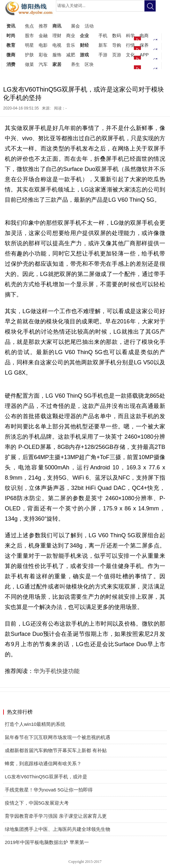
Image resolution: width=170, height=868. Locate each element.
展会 (75, 26)
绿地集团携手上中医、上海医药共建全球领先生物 (58, 829)
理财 (57, 36)
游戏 (84, 55)
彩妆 (43, 55)
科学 (130, 36)
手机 (103, 36)
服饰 (57, 55)
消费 (11, 64)
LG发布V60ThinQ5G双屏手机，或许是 (46, 777)
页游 (117, 55)
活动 (89, 26)
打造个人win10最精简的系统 (35, 724)
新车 (103, 45)
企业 (84, 36)
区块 (89, 64)
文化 (130, 55)
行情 (130, 45)
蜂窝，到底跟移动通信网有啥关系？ (43, 763)
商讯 (57, 26)
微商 (11, 55)
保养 (144, 45)
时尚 (11, 36)
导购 (117, 45)
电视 (57, 45)
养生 (75, 64)
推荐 (43, 26)
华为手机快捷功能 (57, 671)
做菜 (29, 64)
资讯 (11, 26)
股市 (29, 36)
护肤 (29, 55)
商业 (71, 36)
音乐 (71, 45)
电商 (144, 36)
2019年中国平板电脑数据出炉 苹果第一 (47, 842)
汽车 (43, 64)
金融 (43, 36)
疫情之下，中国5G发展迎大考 (37, 803)
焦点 (29, 26)
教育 (11, 45)
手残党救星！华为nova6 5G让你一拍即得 (49, 790)
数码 (117, 36)
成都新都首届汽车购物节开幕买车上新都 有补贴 (56, 750)
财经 (84, 45)
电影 (43, 45)
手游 (103, 55)
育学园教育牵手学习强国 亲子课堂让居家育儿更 (56, 816)
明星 (29, 45)
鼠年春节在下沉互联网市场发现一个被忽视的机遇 (58, 737)
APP (144, 55)
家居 (57, 64)
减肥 (71, 55)
